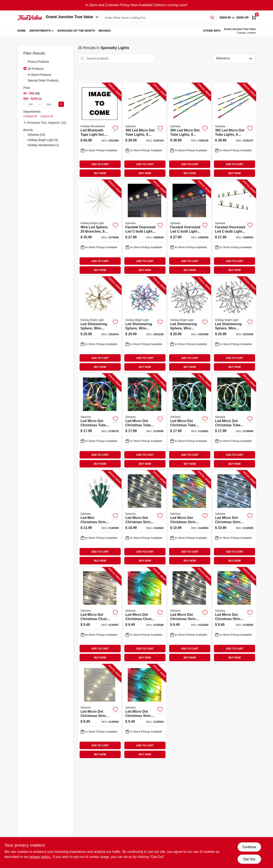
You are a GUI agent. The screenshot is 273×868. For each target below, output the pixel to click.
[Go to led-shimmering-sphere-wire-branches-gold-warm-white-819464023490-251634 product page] (100, 324)
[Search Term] (159, 18)
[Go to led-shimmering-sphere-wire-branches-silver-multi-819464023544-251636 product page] (144, 324)
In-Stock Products (40, 75)
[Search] (213, 17)
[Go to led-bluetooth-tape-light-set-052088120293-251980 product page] (100, 131)
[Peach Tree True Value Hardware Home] (30, 18)
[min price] (31, 104)
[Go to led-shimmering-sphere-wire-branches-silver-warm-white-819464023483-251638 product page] (234, 324)
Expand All (47, 116)
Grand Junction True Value (72, 17)
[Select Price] (61, 104)
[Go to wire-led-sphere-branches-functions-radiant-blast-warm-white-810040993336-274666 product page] (100, 228)
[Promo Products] (25, 61)
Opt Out (249, 859)
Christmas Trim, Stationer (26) (46, 123)
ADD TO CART (100, 164)
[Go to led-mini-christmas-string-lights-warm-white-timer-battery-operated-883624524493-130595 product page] (100, 518)
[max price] (49, 104)
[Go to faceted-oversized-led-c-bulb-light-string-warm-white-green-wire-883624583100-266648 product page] (144, 228)
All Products (36, 69)
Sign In (225, 17)
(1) (43, 145)
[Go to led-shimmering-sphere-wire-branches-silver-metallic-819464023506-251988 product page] (189, 324)
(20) (36, 135)
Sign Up (243, 17)
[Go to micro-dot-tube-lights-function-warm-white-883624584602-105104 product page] (144, 131)
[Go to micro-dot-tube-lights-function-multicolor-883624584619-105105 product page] (189, 131)
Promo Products (38, 62)
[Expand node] (25, 122)
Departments (40, 31)
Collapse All (30, 116)
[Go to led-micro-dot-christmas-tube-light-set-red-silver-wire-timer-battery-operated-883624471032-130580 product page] (144, 421)
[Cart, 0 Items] (254, 18)
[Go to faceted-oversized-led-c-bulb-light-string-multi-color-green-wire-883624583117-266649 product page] (189, 228)
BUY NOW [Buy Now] (100, 173)
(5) (43, 140)
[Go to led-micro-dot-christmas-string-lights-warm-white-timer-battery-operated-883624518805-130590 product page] (189, 615)
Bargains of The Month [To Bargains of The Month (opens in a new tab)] (76, 31)
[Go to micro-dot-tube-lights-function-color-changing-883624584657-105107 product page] (234, 131)
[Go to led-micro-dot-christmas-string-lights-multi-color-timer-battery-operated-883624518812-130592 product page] (234, 615)
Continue (249, 847)
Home (22, 31)
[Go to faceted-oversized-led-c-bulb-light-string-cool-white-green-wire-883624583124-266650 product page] (234, 228)
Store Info (212, 31)
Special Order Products (43, 80)
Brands (105, 31)
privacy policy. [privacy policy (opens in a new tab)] (40, 857)
